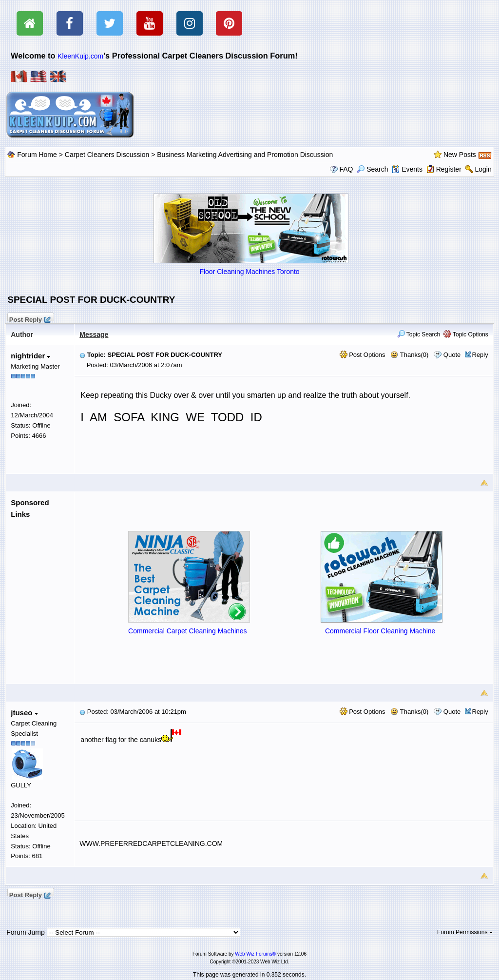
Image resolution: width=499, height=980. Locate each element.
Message (94, 334)
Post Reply (29, 318)
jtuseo (24, 713)
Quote (452, 355)
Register (449, 169)
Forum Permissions (465, 932)
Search (372, 169)
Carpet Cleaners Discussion (107, 155)
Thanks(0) (409, 355)
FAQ (346, 169)
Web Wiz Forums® (255, 954)
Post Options (363, 355)
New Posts (460, 155)
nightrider (30, 356)
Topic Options (466, 334)
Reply (480, 355)
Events (407, 169)
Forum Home (37, 155)
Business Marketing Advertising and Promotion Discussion (245, 155)
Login (483, 169)
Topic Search (419, 334)
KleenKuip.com (80, 56)
